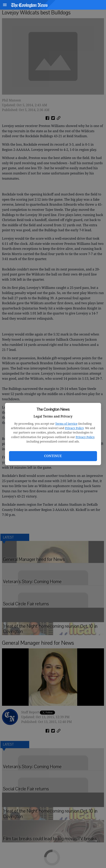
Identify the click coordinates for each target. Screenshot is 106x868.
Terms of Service (66, 424)
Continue (53, 456)
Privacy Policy (74, 428)
